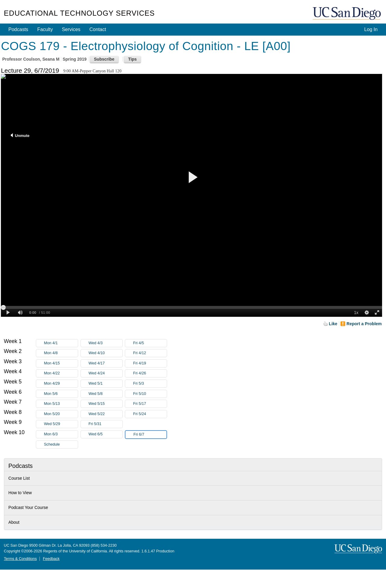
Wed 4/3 (106, 343)
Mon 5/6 (61, 394)
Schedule (52, 444)
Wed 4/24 (106, 373)
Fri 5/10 (150, 394)
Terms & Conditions (20, 559)
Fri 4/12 (150, 353)
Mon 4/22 (61, 373)
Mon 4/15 (61, 363)
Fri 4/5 (150, 343)
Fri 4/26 (150, 373)
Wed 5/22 (106, 414)
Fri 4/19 (150, 363)
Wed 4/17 (106, 363)
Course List (19, 478)
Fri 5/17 (150, 404)
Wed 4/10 (106, 353)
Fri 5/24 (150, 414)
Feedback (51, 559)
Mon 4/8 (61, 353)
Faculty (45, 29)
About (14, 522)
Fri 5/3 (150, 384)
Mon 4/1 (61, 343)
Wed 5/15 (106, 404)
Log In (371, 29)
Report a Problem (364, 324)
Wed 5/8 (106, 394)
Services (71, 29)
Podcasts (18, 29)
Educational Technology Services (79, 13)
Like (333, 324)
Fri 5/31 (106, 424)
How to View (20, 493)
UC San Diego (347, 14)
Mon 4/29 (61, 384)
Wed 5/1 (106, 384)
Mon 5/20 (61, 414)
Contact (98, 29)
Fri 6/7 (150, 435)
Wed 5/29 (61, 424)
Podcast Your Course (28, 507)
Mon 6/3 (61, 434)
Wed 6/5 (106, 434)
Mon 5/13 (61, 404)
